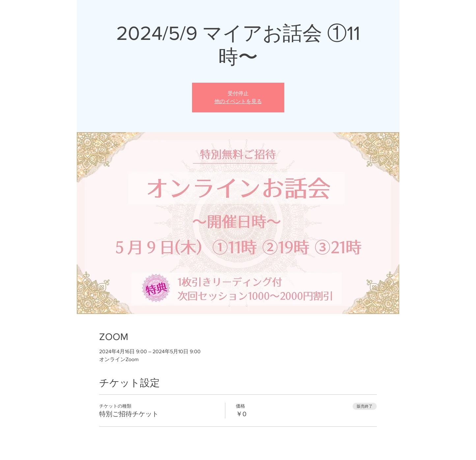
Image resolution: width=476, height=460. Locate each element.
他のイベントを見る (238, 101)
